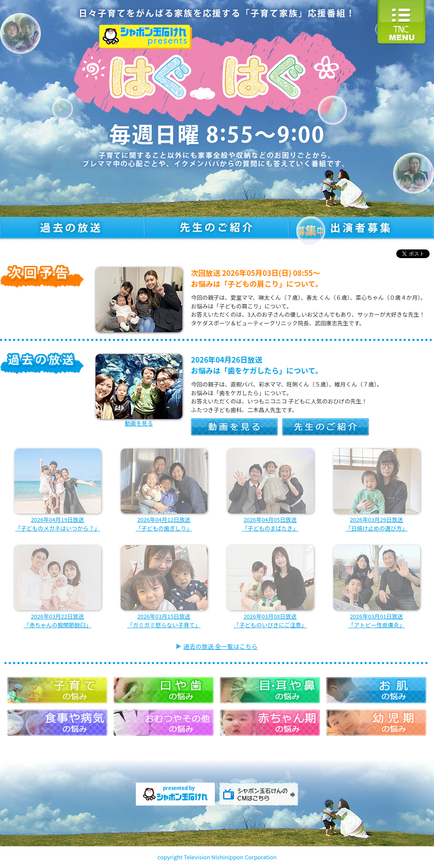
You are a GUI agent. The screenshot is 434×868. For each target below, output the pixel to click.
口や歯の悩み (164, 690)
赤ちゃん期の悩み (270, 723)
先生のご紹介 (217, 229)
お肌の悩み (376, 690)
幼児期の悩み (376, 723)
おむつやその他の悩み (164, 723)
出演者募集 (362, 229)
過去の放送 (72, 229)
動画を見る (234, 427)
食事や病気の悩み (57, 723)
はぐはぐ (217, 72)
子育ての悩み (57, 690)
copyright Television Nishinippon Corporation (217, 857)
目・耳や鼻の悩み (270, 690)
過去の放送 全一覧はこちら (220, 646)
